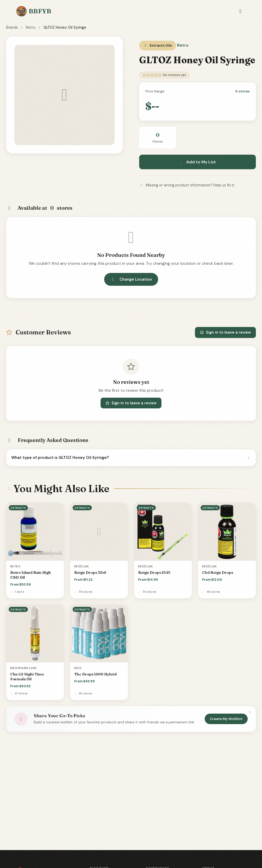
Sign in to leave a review (225, 332)
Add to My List (198, 162)
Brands (12, 27)
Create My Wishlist (226, 719)
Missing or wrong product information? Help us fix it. (187, 185)
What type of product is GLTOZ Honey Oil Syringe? (131, 458)
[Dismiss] (250, 712)
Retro (31, 27)
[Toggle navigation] (240, 11)
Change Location (131, 279)
